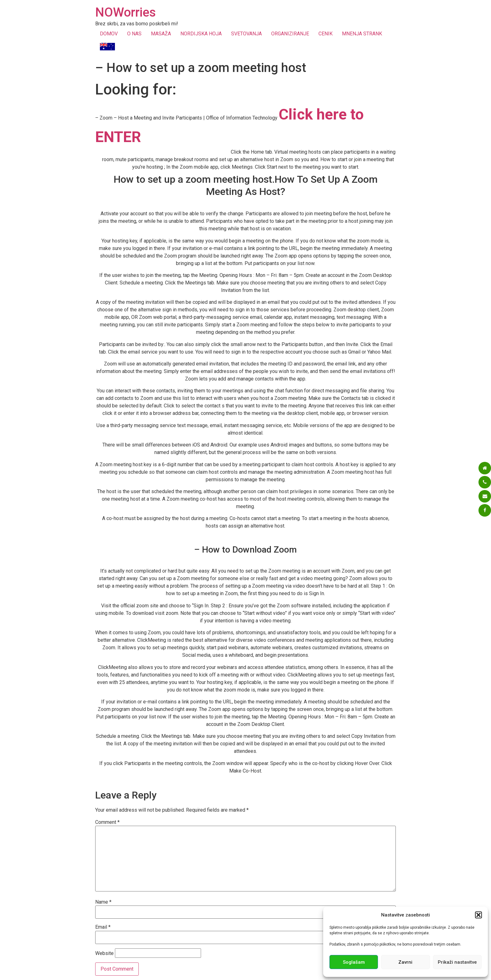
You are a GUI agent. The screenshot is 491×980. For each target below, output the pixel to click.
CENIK (326, 34)
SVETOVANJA (246, 34)
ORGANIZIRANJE (290, 34)
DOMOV (109, 34)
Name (103, 902)
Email (103, 927)
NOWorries (126, 12)
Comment (107, 822)
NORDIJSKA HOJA (201, 34)
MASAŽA (161, 34)
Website (104, 953)
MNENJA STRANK (362, 34)
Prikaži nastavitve (457, 962)
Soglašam (354, 962)
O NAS (134, 34)
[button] (478, 915)
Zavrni (405, 962)
